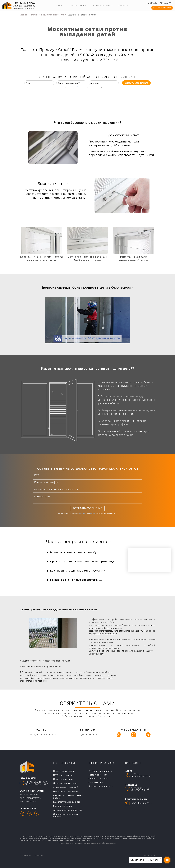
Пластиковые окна (63, 779)
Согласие (94, 87)
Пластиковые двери (64, 771)
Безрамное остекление (66, 791)
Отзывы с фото (96, 782)
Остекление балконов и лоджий (66, 815)
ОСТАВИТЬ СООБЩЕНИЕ (88, 508)
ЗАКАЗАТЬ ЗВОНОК (162, 8)
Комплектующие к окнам (66, 802)
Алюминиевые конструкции (68, 810)
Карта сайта (150, 855)
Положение (81, 87)
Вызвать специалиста (136, 83)
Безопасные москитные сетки (82, 15)
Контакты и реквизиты (100, 786)
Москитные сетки (62, 806)
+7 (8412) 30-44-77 (159, 3)
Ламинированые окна (65, 783)
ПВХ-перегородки (63, 775)
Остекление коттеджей (66, 787)
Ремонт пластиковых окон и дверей (68, 797)
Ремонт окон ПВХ (98, 775)
